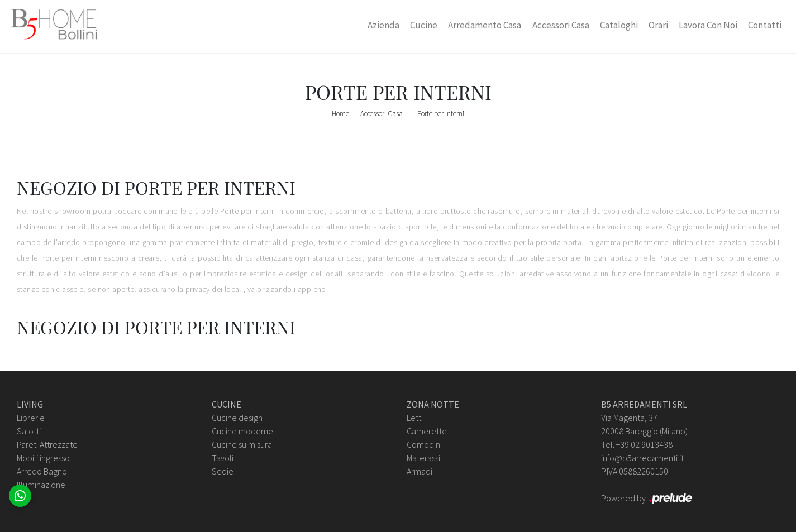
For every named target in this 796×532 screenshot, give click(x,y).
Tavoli (223, 458)
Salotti (29, 431)
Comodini (424, 444)
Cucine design (237, 418)
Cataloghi (619, 25)
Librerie (31, 418)
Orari (658, 25)
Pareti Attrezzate (47, 444)
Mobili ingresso (43, 458)
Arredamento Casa (485, 25)
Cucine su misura (242, 444)
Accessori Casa (561, 25)
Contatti (765, 25)
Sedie (223, 471)
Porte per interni (441, 114)
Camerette (427, 431)
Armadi (420, 471)
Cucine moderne (242, 431)
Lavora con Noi (708, 25)
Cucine (424, 25)
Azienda (383, 25)
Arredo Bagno (42, 471)
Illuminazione (41, 485)
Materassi (423, 458)
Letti (415, 418)
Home (340, 114)
